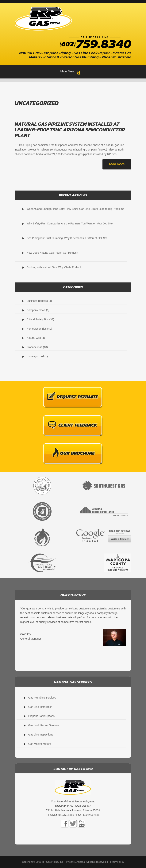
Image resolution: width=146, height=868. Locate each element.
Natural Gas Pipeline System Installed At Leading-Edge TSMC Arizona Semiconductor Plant (70, 130)
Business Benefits (37, 301)
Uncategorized (35, 356)
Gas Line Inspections (41, 735)
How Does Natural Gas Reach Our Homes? (52, 253)
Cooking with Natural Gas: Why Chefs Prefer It (54, 267)
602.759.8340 (66, 815)
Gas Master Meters (40, 744)
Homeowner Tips (37, 329)
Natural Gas (34, 338)
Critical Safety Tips (38, 319)
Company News (36, 310)
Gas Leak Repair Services (44, 725)
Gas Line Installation (40, 707)
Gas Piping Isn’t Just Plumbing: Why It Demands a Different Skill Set (67, 238)
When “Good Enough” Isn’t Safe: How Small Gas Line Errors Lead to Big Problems (75, 209)
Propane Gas (35, 347)
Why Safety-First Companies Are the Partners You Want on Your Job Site (70, 223)
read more (117, 164)
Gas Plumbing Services (42, 698)
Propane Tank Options (41, 716)
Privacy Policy (116, 862)
